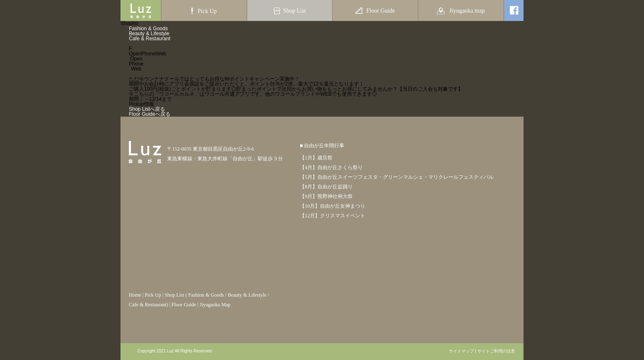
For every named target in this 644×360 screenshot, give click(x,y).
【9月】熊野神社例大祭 (326, 196)
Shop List (174, 295)
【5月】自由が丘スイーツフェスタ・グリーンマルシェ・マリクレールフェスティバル (397, 177)
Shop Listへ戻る (147, 109)
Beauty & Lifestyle (149, 34)
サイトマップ (461, 351)
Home (135, 295)
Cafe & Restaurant (150, 39)
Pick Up (153, 295)
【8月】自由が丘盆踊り (326, 187)
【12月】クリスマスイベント (332, 216)
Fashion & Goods (148, 29)
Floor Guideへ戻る (150, 114)
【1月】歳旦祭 (316, 158)
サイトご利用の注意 (496, 351)
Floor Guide (184, 305)
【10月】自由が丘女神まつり (332, 206)
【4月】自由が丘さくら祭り (331, 167)
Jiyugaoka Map (215, 305)
